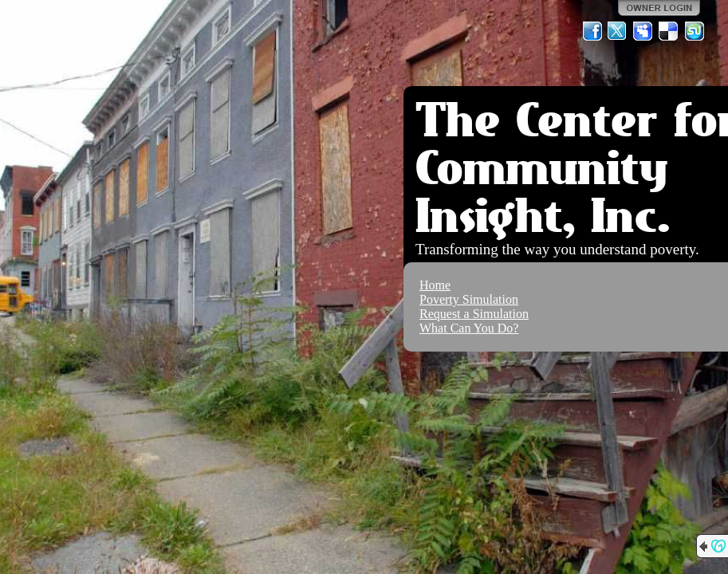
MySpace (643, 31)
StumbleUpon (695, 31)
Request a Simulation (474, 314)
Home (435, 285)
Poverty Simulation (469, 299)
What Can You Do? (469, 328)
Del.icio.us (669, 31)
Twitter (618, 31)
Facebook (592, 31)
